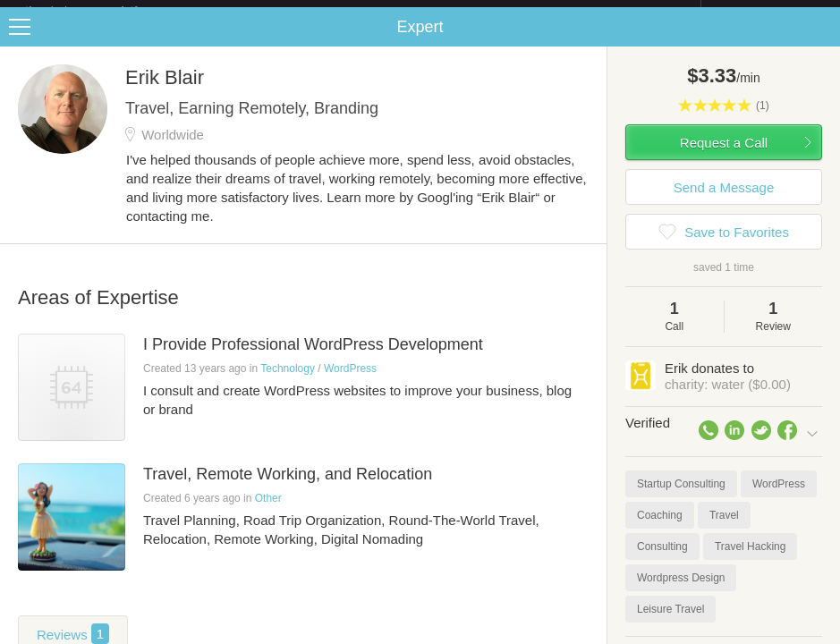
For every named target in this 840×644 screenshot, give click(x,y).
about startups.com (764, 12)
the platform (100, 10)
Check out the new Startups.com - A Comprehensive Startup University (507, 12)
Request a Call (724, 157)
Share (822, 41)
